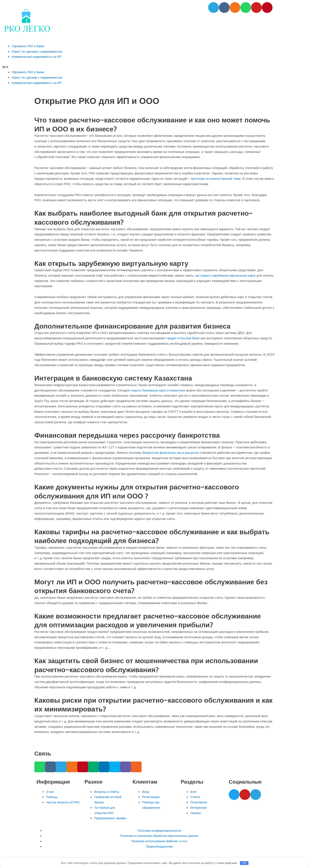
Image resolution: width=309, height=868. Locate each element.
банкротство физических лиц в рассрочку (173, 453)
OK (244, 863)
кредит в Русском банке (185, 338)
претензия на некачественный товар (218, 179)
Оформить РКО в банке (30, 46)
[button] (154, 67)
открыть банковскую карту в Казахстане (160, 390)
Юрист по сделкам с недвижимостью (39, 51)
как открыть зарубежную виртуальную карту (228, 275)
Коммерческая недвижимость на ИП (39, 57)
